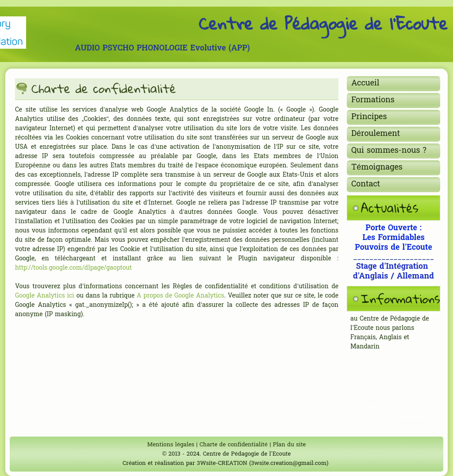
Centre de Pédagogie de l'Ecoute (323, 23)
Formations (373, 100)
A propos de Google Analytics (180, 296)
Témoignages (377, 168)
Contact (366, 184)
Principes (369, 117)
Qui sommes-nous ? (389, 151)
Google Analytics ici (45, 296)
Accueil (365, 83)
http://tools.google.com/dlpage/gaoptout (73, 268)
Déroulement (376, 134)
